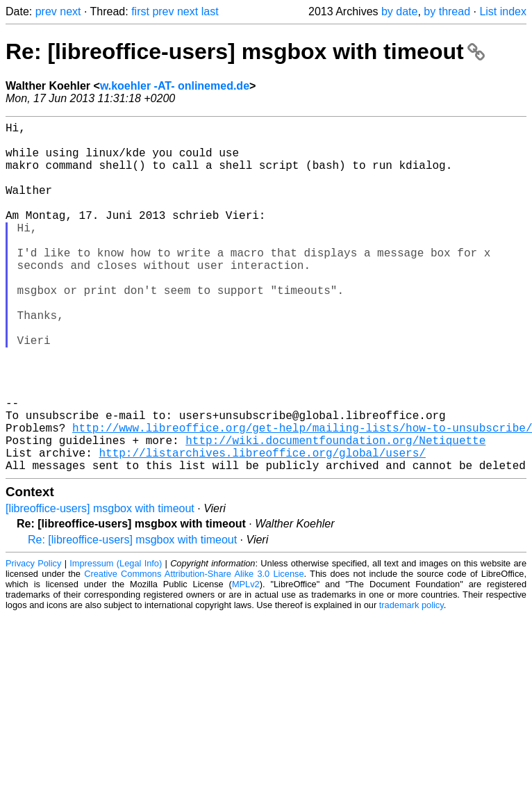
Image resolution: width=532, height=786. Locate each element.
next (70, 11)
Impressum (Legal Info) (116, 641)
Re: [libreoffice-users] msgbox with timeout (245, 51)
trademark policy (412, 683)
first (140, 11)
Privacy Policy (33, 641)
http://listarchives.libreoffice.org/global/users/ (262, 527)
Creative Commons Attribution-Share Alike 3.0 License (194, 652)
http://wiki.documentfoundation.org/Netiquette (335, 512)
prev (46, 11)
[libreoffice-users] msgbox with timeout (100, 586)
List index (503, 11)
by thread (447, 11)
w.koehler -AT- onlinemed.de (175, 86)
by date (399, 11)
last (210, 11)
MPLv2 (246, 662)
